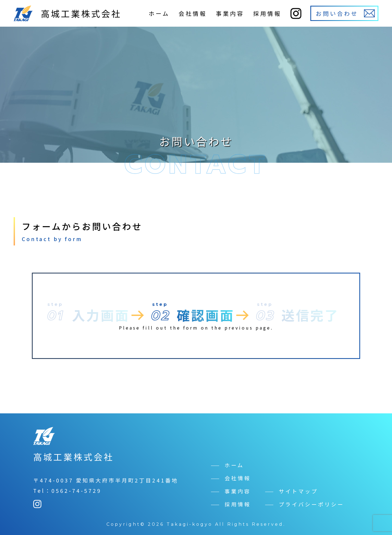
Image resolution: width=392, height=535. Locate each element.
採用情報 (267, 13)
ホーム (159, 13)
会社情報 (193, 13)
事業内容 (230, 13)
